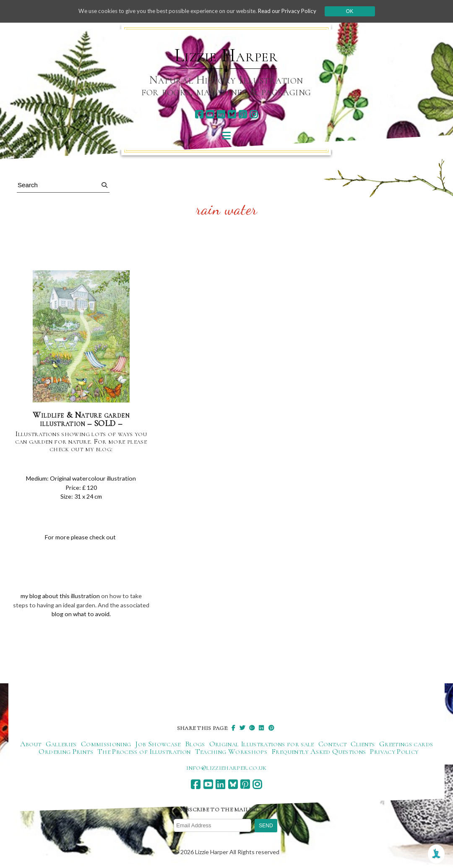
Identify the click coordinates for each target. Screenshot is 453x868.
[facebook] (199, 114)
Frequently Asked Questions (319, 753)
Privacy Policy (394, 753)
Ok (357, 11)
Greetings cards (406, 745)
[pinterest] (243, 114)
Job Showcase (158, 745)
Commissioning (106, 745)
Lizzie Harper (226, 55)
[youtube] (210, 114)
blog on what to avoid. (97, 615)
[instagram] (254, 114)
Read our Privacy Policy (294, 11)
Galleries (61, 745)
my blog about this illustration (60, 596)
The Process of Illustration (144, 753)
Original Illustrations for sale (262, 745)
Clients (363, 745)
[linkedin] (221, 114)
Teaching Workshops (231, 753)
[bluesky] (232, 114)
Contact (333, 745)
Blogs (195, 745)
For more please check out (81, 537)
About (31, 745)
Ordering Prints (66, 753)
